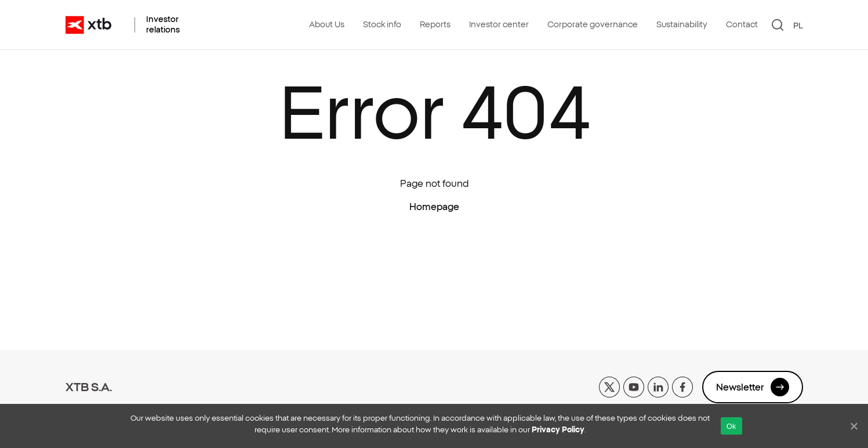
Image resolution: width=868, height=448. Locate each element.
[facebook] (682, 386)
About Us (327, 24)
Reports (435, 24)
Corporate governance (593, 24)
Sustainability (682, 24)
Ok (731, 426)
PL (798, 26)
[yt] (634, 386)
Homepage (434, 207)
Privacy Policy (558, 430)
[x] (609, 386)
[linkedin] (658, 386)
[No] (854, 426)
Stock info (382, 24)
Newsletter (753, 387)
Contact (742, 24)
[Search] (778, 25)
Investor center (499, 24)
